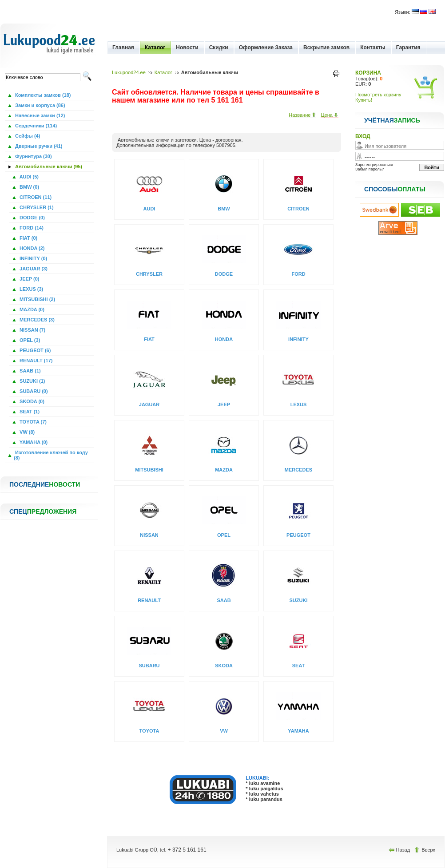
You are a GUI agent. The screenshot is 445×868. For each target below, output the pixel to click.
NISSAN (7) (32, 330)
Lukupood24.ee (129, 72)
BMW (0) (29, 187)
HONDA (224, 339)
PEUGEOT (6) (34, 350)
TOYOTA (149, 731)
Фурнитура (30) (33, 156)
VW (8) (26, 432)
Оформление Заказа (266, 48)
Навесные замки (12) (40, 115)
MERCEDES (298, 470)
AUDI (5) (28, 177)
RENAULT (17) (35, 361)
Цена (330, 115)
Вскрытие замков (326, 48)
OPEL (224, 535)
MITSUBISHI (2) (37, 299)
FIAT (149, 339)
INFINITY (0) (33, 258)
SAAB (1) (30, 371)
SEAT (299, 666)
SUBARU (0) (33, 391)
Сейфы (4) (27, 136)
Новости (187, 48)
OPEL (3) (29, 340)
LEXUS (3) (31, 289)
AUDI (149, 209)
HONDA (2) (31, 248)
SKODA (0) (31, 401)
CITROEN (298, 209)
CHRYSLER (149, 274)
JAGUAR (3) (33, 269)
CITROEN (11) (35, 197)
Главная (123, 48)
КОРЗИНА (368, 73)
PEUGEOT (298, 535)
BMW (224, 209)
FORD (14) (31, 228)
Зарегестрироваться (374, 165)
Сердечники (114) (35, 126)
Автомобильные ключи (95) (48, 166)
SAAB (224, 600)
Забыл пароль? (370, 169)
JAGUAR (149, 404)
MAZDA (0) (31, 309)
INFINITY (298, 339)
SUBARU (149, 666)
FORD (298, 274)
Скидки (219, 48)
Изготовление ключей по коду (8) (51, 455)
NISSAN (149, 535)
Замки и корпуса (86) (40, 105)
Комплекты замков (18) (42, 95)
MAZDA (224, 470)
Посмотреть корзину (378, 95)
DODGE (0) (32, 218)
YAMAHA (298, 731)
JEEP (224, 404)
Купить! (364, 100)
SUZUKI (299, 600)
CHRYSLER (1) (36, 207)
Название (302, 115)
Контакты (373, 48)
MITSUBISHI (149, 470)
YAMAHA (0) (33, 442)
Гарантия (408, 48)
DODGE (224, 274)
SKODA (224, 666)
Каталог (155, 48)
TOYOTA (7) (32, 422)
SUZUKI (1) (32, 381)
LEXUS (299, 404)
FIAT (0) (28, 238)
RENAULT (149, 600)
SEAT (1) (29, 412)
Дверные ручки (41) (38, 146)
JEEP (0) (29, 279)
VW (224, 731)
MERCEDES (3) (36, 320)
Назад (400, 850)
